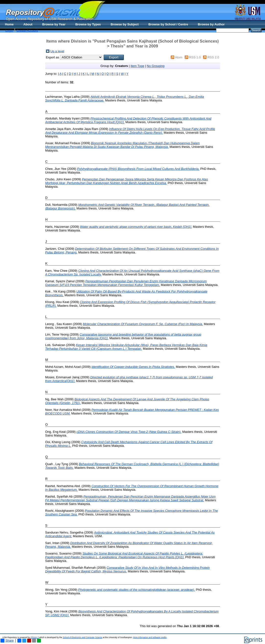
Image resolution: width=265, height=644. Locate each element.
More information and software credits (150, 638)
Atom (179, 57)
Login (9, 30)
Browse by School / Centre (168, 24)
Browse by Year (54, 24)
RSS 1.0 (195, 57)
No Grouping (156, 66)
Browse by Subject (125, 24)
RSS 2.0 (213, 57)
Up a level (57, 51)
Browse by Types (88, 24)
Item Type (137, 66)
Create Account (27, 30)
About (28, 24)
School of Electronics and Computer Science (82, 638)
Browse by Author (211, 24)
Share (7, 641)
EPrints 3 (35, 638)
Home (9, 24)
